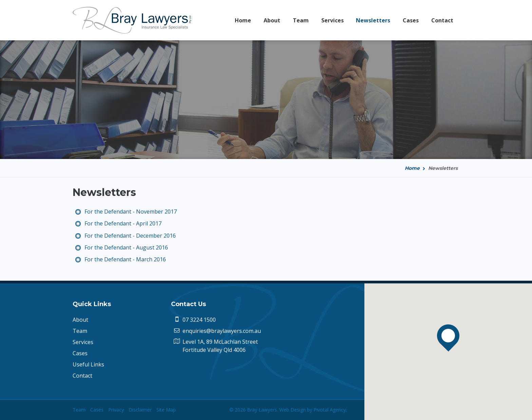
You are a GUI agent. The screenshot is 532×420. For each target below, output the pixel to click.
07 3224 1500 (199, 320)
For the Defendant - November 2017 (131, 212)
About (80, 320)
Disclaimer (140, 410)
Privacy (116, 410)
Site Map (166, 410)
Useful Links (88, 364)
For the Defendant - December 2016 (130, 236)
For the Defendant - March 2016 (125, 259)
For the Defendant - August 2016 (126, 247)
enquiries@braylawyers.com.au (222, 331)
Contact (82, 376)
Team (80, 331)
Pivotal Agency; (330, 410)
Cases (80, 353)
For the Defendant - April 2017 (123, 223)
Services (83, 342)
